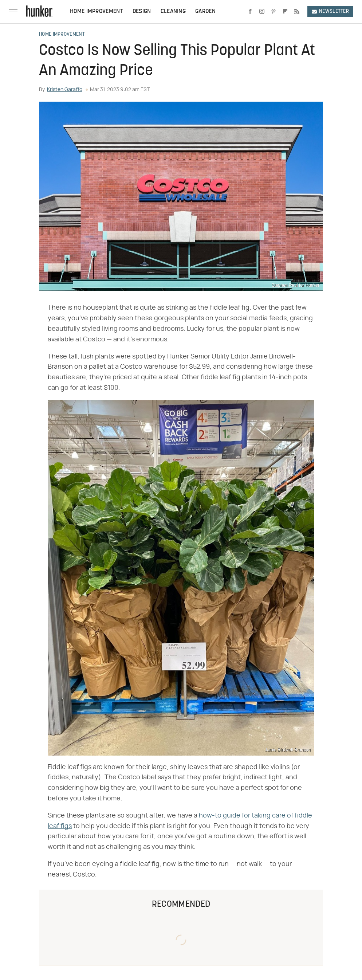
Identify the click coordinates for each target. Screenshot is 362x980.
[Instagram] (262, 12)
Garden (205, 12)
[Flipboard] (285, 12)
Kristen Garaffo (65, 90)
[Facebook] (250, 12)
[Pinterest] (274, 12)
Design (142, 12)
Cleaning (173, 12)
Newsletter (330, 11)
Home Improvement (97, 12)
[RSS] (297, 12)
